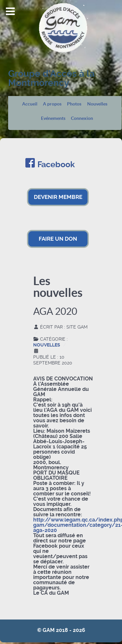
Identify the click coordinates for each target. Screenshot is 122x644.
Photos (74, 104)
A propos (52, 104)
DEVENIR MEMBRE (58, 197)
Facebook (56, 164)
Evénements (53, 119)
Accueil (30, 104)
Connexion (82, 119)
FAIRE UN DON (58, 239)
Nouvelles (97, 104)
